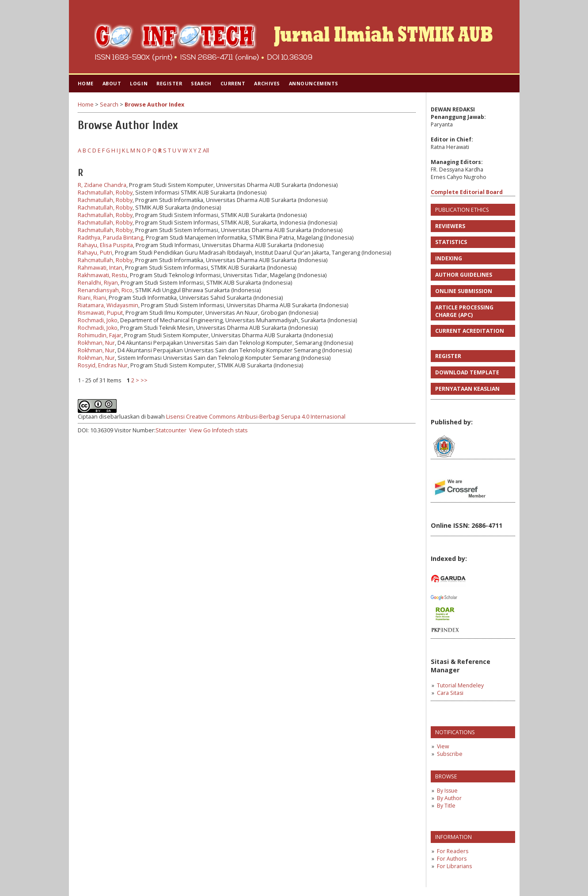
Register (169, 83)
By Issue (447, 791)
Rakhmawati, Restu (102, 275)
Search (201, 83)
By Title (446, 806)
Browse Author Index (154, 105)
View (443, 746)
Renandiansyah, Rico (105, 290)
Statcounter (171, 430)
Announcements (314, 83)
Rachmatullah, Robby (105, 193)
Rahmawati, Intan (100, 268)
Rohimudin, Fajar (100, 335)
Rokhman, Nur (96, 343)
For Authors (452, 859)
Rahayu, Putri (95, 253)
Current (233, 83)
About (112, 83)
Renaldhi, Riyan (98, 283)
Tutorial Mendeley (460, 685)
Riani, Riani (92, 298)
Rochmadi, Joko (98, 320)
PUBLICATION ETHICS (462, 210)
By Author (449, 798)
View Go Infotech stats (218, 430)
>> (144, 380)
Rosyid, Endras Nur (103, 365)
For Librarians (454, 866)
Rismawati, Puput (100, 313)
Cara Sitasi (450, 693)
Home (86, 83)
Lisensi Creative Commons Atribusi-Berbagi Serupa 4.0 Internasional (256, 417)
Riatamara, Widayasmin (108, 305)
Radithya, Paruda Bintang (110, 238)
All (206, 151)
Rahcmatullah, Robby (105, 260)
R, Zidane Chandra (102, 185)
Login (139, 83)
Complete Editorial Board (467, 192)
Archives (267, 83)
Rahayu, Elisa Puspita (105, 245)
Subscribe (450, 754)
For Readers (453, 851)
